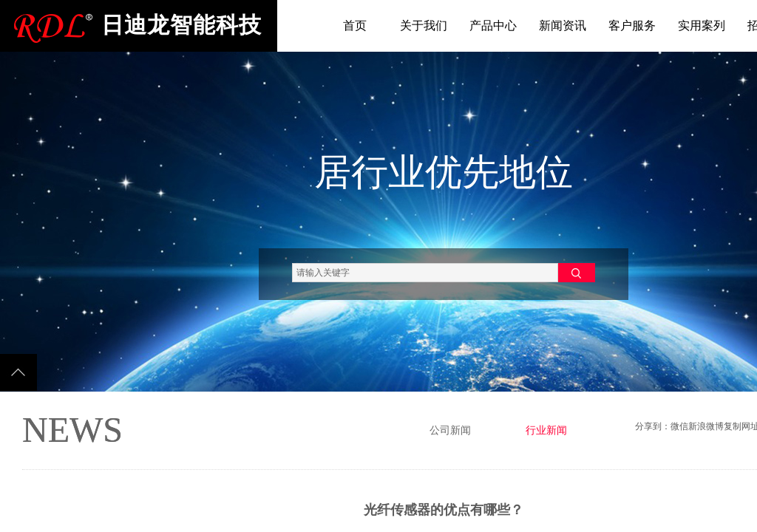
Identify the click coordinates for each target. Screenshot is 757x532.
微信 (679, 426)
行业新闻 (546, 430)
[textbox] (425, 273)
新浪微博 (706, 426)
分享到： (653, 426)
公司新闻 (450, 430)
